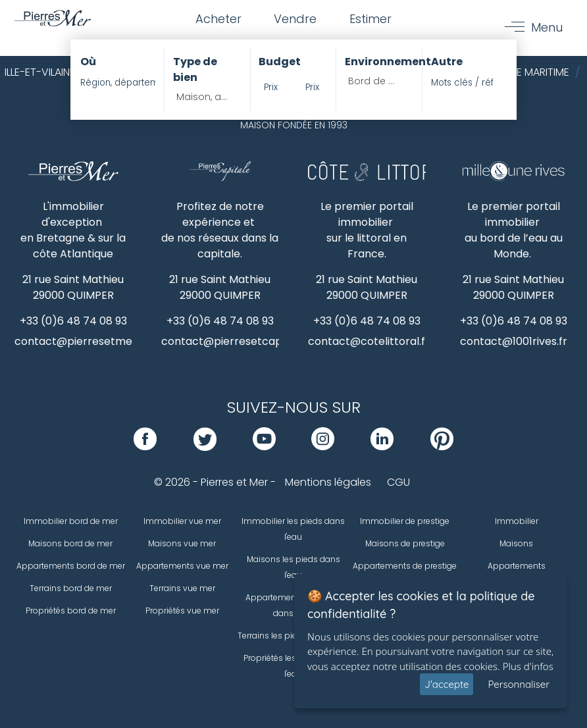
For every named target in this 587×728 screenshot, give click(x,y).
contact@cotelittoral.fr (369, 341)
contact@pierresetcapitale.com (246, 341)
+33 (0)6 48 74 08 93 (73, 321)
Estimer (370, 19)
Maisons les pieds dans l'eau (293, 567)
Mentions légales (328, 482)
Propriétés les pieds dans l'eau (293, 666)
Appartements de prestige (405, 566)
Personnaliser (519, 684)
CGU (398, 482)
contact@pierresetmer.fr (81, 341)
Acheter (218, 19)
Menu (547, 27)
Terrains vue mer (182, 588)
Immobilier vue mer (182, 521)
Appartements (517, 566)
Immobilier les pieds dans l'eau (293, 529)
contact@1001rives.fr (514, 341)
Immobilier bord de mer (71, 521)
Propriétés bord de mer (71, 611)
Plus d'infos (528, 666)
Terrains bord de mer (71, 588)
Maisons (516, 543)
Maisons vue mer (182, 543)
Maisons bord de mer (70, 543)
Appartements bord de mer (71, 566)
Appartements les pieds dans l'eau (293, 605)
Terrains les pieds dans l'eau (293, 636)
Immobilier (517, 521)
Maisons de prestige (405, 543)
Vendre (295, 19)
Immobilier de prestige (405, 521)
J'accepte (447, 684)
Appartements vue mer (182, 566)
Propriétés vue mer (182, 611)
